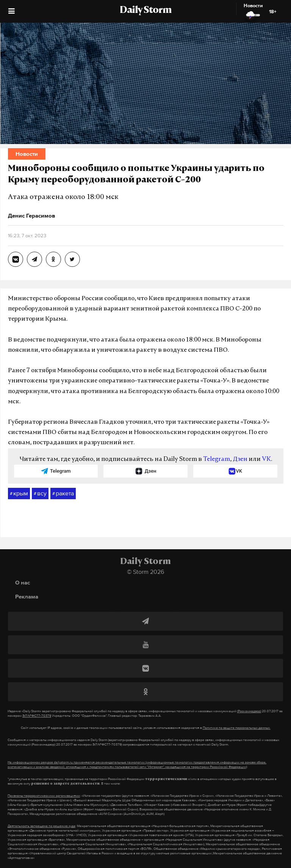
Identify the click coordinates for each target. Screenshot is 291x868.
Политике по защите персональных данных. (237, 728)
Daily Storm (145, 11)
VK (266, 459)
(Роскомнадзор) (249, 711)
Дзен (240, 459)
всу (40, 494)
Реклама (27, 596)
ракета (63, 494)
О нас (23, 582)
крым (19, 494)
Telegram (217, 459)
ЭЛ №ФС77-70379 (37, 716)
